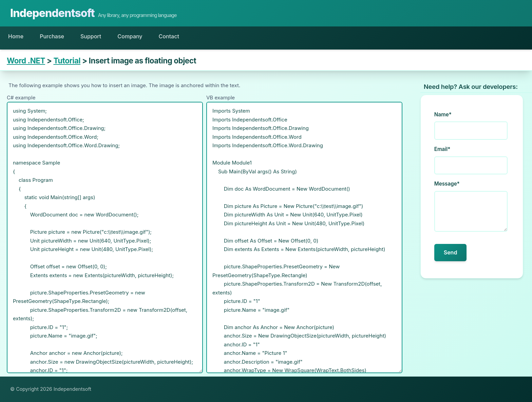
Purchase (52, 36)
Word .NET (26, 61)
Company (130, 36)
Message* (447, 184)
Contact (169, 36)
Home (16, 36)
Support (91, 36)
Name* (443, 114)
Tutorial (67, 61)
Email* (442, 149)
